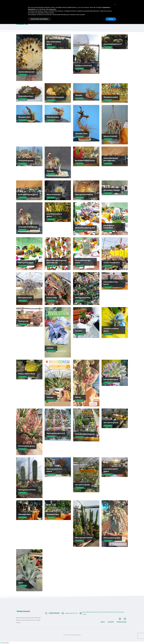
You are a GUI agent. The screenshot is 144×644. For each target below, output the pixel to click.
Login (125, 10)
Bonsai (61, 10)
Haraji (68, 10)
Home (44, 10)
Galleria (97, 10)
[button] (115, 624)
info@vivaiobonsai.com (42, 3)
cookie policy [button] (52, 629)
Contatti (117, 10)
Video (110, 10)
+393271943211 (25, 3)
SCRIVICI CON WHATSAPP (117, 3)
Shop (104, 10)
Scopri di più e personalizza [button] (39, 639)
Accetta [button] (111, 639)
